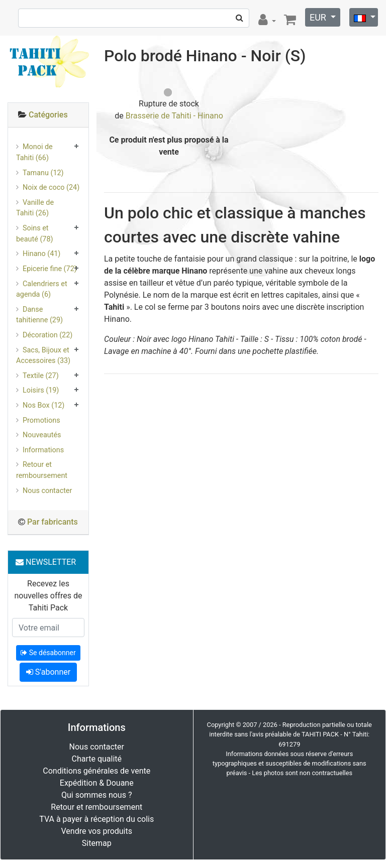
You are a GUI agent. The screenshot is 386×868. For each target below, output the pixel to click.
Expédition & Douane (97, 783)
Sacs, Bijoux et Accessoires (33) (43, 356)
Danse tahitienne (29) (39, 315)
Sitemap (97, 843)
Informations (43, 450)
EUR (319, 17)
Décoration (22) (47, 335)
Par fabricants (53, 522)
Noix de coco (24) (51, 188)
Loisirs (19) (41, 390)
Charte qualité (96, 759)
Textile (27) (41, 376)
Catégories (48, 115)
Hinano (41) (41, 254)
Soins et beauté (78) (35, 234)
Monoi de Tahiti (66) (34, 152)
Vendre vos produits (97, 831)
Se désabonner (48, 653)
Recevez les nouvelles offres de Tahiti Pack (48, 596)
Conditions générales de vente (96, 771)
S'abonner (48, 672)
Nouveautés (42, 435)
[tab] (48, 115)
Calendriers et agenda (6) (42, 289)
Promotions (41, 420)
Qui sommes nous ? (96, 795)
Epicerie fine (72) (50, 269)
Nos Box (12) (43, 405)
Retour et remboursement (42, 470)
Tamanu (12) (43, 173)
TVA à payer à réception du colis (96, 819)
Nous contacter (47, 491)
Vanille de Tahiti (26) (35, 208)
